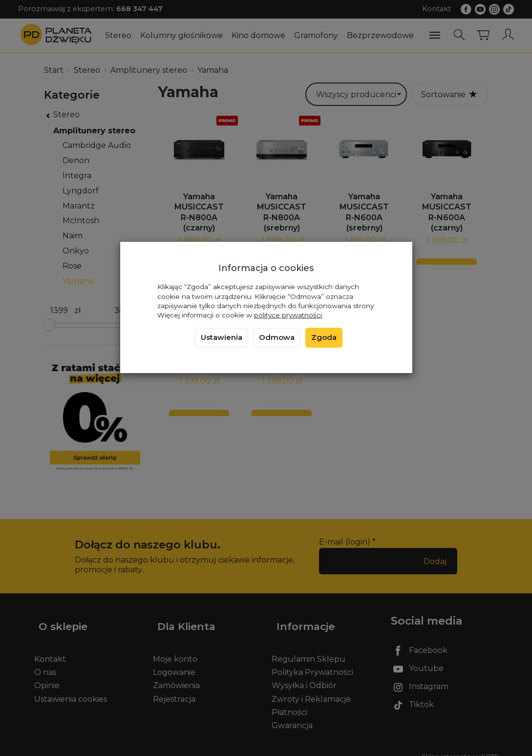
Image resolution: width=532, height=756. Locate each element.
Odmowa (277, 337)
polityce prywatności (288, 315)
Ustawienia (222, 337)
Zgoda (324, 337)
